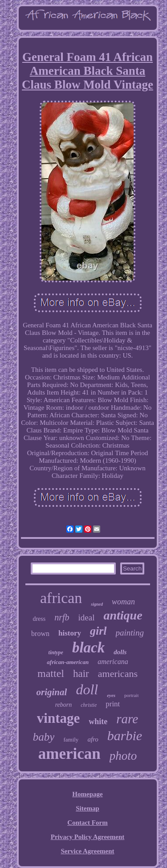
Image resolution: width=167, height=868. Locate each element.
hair (81, 674)
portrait (131, 695)
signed (97, 604)
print (113, 704)
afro (93, 739)
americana (113, 662)
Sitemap (88, 808)
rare (127, 719)
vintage (58, 718)
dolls (120, 652)
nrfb (62, 617)
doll (87, 689)
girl (98, 631)
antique (123, 615)
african (61, 598)
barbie (125, 736)
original (52, 692)
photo (123, 756)
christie (89, 705)
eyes (111, 695)
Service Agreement (87, 851)
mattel (51, 673)
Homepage (87, 794)
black (88, 648)
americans (118, 674)
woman (123, 602)
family (71, 740)
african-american (68, 662)
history (70, 633)
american (69, 754)
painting (130, 633)
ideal (87, 617)
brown (40, 634)
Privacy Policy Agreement (88, 837)
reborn (64, 705)
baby (44, 737)
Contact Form (87, 823)
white (98, 721)
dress (39, 619)
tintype (56, 652)
